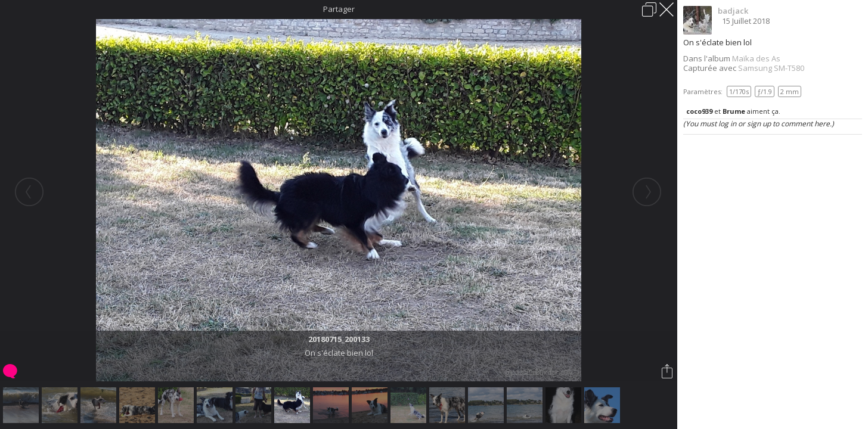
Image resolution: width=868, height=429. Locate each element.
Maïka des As (756, 58)
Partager (339, 9)
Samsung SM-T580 (771, 68)
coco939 (699, 111)
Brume (734, 111)
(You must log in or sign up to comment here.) (759, 124)
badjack (733, 11)
